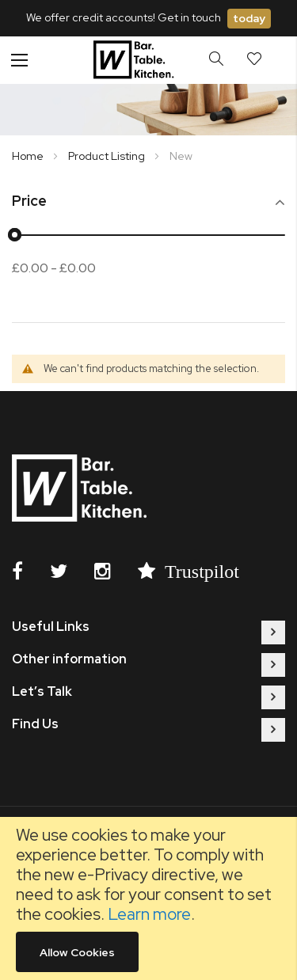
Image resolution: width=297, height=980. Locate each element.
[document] (148, 898)
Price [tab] (29, 201)
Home (29, 156)
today (249, 18)
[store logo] (136, 60)
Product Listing (108, 156)
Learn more (149, 914)
